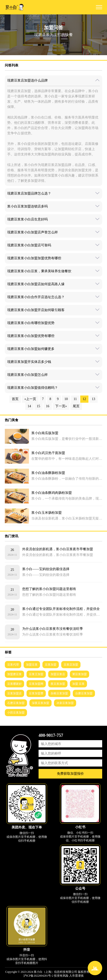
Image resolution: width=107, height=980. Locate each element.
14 (29, 406)
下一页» (61, 406)
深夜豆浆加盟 (40, 703)
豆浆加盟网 (36, 684)
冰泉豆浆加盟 (65, 703)
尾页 (76, 406)
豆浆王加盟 (36, 674)
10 (66, 399)
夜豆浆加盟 (58, 684)
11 (75, 399)
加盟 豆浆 (78, 684)
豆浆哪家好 (14, 684)
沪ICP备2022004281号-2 (38, 976)
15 (39, 406)
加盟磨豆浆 (14, 674)
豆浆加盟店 (14, 693)
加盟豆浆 (32, 665)
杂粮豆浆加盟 (59, 693)
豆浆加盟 (51, 665)
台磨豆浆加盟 (84, 693)
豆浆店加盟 (71, 665)
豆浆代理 (13, 665)
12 (84, 399)
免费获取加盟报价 (70, 774)
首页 (15, 399)
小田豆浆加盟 (16, 713)
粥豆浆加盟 (80, 674)
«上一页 (30, 399)
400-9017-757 (51, 735)
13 (94, 399)
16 (48, 406)
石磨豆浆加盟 (16, 703)
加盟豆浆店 (58, 674)
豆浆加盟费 (36, 693)
